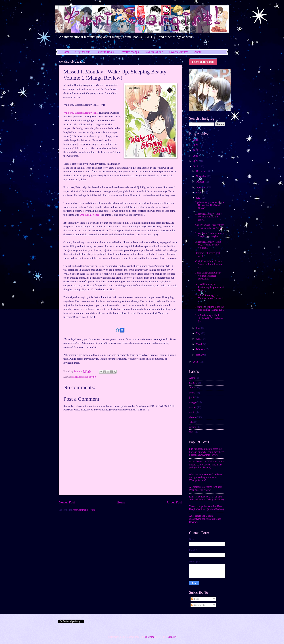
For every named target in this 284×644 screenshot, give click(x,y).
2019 (196, 167)
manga (75, 377)
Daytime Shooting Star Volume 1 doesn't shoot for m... (210, 298)
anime (192, 388)
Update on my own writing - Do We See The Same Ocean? (209, 205)
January (200, 355)
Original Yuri (83, 52)
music (192, 412)
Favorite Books (105, 52)
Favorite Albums (178, 52)
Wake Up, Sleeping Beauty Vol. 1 (81, 113)
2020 (196, 161)
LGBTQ (193, 383)
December (201, 171)
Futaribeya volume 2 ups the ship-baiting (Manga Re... (209, 308)
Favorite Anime (154, 52)
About (198, 52)
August (200, 192)
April (199, 339)
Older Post (174, 502)
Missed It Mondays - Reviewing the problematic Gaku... (210, 287)
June (199, 328)
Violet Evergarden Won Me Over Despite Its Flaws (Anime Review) (206, 508)
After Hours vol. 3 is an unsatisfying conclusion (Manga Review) (205, 519)
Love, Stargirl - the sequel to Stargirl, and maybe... (210, 235)
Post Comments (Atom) (84, 510)
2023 (196, 145)
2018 (196, 362)
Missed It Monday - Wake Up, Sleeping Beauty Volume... (208, 245)
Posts (195, 599)
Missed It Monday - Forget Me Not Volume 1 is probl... (209, 217)
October (200, 182)
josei (191, 398)
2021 (196, 156)
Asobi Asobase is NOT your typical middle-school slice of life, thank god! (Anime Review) (207, 465)
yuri (191, 432)
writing (193, 427)
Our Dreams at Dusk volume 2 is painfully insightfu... (210, 226)
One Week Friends (90, 215)
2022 (196, 150)
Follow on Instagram (203, 62)
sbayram (150, 637)
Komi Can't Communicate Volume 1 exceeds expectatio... (208, 276)
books (192, 393)
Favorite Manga (130, 52)
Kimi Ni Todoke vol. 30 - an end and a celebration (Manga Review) (206, 498)
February (201, 349)
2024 (196, 140)
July (198, 198)
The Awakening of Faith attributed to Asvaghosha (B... (209, 318)
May (199, 333)
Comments (198, 605)
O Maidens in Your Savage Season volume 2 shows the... (209, 264)
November (202, 176)
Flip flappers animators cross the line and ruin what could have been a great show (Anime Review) (207, 452)
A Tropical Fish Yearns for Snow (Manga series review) (205, 488)
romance (84, 377)
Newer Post (67, 502)
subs (191, 422)
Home (66, 52)
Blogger (172, 637)
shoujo (92, 377)
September (202, 187)
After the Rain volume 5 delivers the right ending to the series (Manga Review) (205, 477)
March (200, 344)
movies (193, 407)
